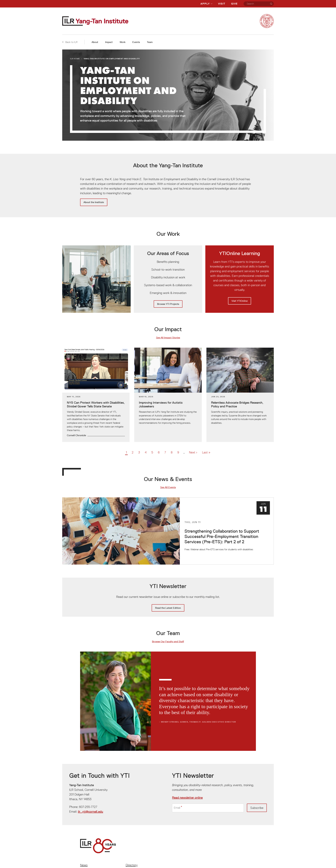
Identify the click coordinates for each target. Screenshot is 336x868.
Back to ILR (70, 42)
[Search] (271, 4)
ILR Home (75, 59)
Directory (132, 865)
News (84, 865)
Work (122, 42)
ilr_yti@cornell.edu (91, 812)
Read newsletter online (187, 798)
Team (150, 42)
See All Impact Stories (168, 338)
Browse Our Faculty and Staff (168, 642)
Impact (109, 42)
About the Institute (94, 202)
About (95, 42)
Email (177, 808)
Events (136, 42)
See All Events (168, 487)
